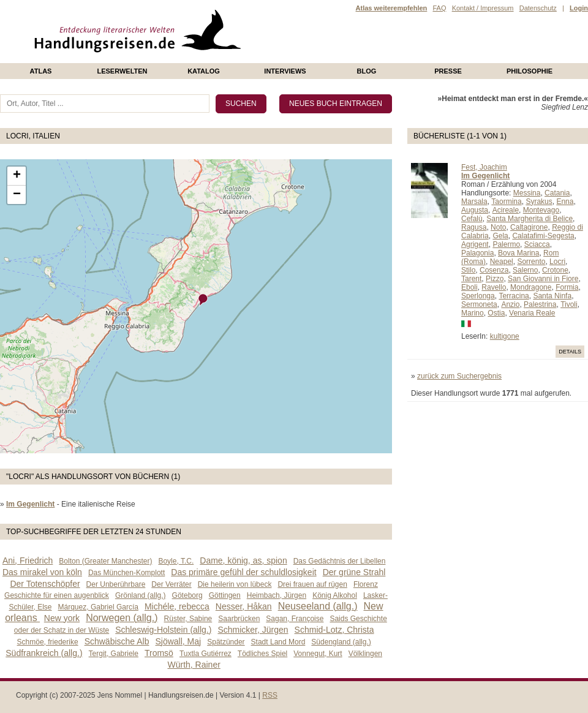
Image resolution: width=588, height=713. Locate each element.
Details (570, 352)
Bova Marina (518, 253)
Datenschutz (538, 8)
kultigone (505, 336)
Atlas (41, 71)
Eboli (469, 287)
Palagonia (477, 253)
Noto (498, 227)
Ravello (494, 287)
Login (579, 8)
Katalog (204, 71)
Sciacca (537, 244)
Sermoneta (479, 304)
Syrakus (539, 202)
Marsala (474, 202)
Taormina (506, 202)
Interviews (285, 71)
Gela (500, 236)
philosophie (530, 71)
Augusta (475, 210)
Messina (527, 193)
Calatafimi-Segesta (543, 236)
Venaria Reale (532, 313)
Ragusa (474, 227)
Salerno (525, 270)
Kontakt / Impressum (483, 8)
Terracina (514, 296)
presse (448, 71)
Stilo (468, 270)
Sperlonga (478, 296)
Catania (557, 193)
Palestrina (540, 304)
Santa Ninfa (552, 296)
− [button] (17, 195)
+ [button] (17, 176)
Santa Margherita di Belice (530, 219)
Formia (567, 287)
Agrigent (475, 244)
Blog (367, 71)
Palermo (506, 244)
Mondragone (531, 287)
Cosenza (494, 270)
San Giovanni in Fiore (543, 279)
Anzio (510, 304)
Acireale (506, 210)
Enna (565, 202)
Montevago (541, 210)
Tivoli (569, 304)
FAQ (439, 8)
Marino (473, 313)
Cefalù (472, 219)
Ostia (496, 313)
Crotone (555, 270)
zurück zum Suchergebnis (459, 376)
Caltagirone (529, 227)
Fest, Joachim (484, 167)
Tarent (471, 279)
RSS (270, 695)
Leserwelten (122, 71)
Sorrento (531, 262)
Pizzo (495, 279)
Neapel (502, 262)
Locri (557, 262)
